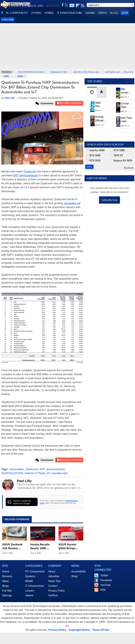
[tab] (92, 92)
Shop (125, 13)
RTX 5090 (93, 155)
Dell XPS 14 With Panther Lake (86, 72)
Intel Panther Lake (112, 72)
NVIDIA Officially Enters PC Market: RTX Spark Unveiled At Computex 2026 (101, 119)
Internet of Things (35, 473)
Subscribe (8, 19)
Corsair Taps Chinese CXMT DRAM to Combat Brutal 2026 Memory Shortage (126, 105)
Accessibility (79, 571)
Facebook (106, 580)
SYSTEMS (36, 13)
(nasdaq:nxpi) (60, 473)
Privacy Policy (57, 591)
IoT (48, 473)
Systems (30, 576)
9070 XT (117, 155)
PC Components (35, 571)
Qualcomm (30, 171)
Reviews (7, 576)
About (52, 571)
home (6, 76)
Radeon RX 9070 (121, 161)
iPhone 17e (128, 72)
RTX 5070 (93, 161)
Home (6, 571)
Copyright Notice (79, 630)
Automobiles (17, 469)
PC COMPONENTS (17, 13)
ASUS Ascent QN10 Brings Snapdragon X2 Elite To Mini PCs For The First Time (71, 546)
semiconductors (56, 469)
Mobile (29, 581)
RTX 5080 (117, 150)
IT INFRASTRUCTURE (70, 13)
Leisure (30, 591)
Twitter (104, 575)
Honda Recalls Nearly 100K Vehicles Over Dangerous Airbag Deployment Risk (42, 546)
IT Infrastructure (35, 586)
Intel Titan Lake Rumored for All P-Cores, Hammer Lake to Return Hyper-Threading (127, 120)
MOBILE (49, 13)
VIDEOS (102, 13)
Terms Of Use (101, 630)
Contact (53, 586)
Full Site (7, 591)
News (20, 76)
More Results (129, 168)
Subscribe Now (109, 200)
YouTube (106, 585)
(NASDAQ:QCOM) (12, 473)
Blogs (5, 586)
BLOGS (114, 13)
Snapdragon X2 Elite (59, 72)
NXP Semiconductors (25, 175)
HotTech (53, 595)
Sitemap (7, 595)
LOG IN (32, 6)
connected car (72, 203)
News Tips (54, 581)
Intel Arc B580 (95, 150)
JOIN (40, 6)
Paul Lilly (24, 481)
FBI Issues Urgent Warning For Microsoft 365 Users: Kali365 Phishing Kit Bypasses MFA (126, 91)
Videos (29, 595)
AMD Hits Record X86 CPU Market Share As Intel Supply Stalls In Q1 (100, 105)
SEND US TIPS (53, 6)
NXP (42, 469)
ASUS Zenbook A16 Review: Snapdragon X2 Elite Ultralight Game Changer (12, 546)
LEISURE (90, 13)
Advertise (54, 576)
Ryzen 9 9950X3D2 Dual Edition (31, 72)
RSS (103, 590)
